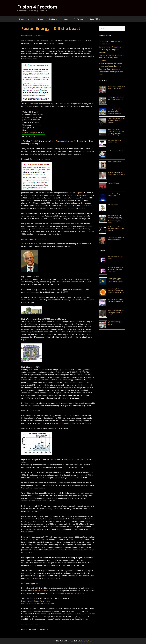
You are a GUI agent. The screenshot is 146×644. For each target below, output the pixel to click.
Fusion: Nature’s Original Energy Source (115, 195)
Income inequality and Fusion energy (36, 601)
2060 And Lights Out (114, 183)
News (68, 19)
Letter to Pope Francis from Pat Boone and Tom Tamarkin (116, 173)
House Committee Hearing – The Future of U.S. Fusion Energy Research (116, 312)
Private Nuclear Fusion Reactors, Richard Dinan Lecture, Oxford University (115, 280)
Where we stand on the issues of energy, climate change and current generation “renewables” (115, 111)
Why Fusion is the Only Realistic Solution (114, 141)
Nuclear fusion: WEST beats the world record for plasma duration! (111, 58)
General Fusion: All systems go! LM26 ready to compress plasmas (111, 49)
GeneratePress (86, 641)
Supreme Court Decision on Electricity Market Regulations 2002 (111, 72)
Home (21, 19)
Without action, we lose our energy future (38, 603)
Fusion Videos (95, 19)
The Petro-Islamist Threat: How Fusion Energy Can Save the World (116, 229)
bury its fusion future (40, 591)
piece (80, 193)
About (32, 19)
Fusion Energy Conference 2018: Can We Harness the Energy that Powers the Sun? (116, 291)
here (85, 619)
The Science (55, 19)
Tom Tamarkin (81, 19)
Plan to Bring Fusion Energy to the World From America (116, 98)
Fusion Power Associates (79, 485)
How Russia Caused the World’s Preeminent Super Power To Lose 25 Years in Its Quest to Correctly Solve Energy (116, 219)
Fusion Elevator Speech (114, 162)
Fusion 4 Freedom (37, 7)
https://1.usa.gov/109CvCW (33, 133)
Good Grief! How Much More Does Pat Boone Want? (116, 239)
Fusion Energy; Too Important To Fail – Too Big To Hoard (116, 87)
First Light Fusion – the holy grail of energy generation (116, 300)
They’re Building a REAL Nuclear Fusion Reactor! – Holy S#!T (115, 323)
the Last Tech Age (28, 36)
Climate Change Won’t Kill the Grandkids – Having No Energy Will (116, 121)
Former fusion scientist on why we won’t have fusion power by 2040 (115, 269)
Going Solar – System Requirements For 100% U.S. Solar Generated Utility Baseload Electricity (116, 132)
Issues (43, 19)
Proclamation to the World (115, 151)
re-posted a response (42, 611)
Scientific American (49, 395)
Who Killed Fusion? (113, 205)
